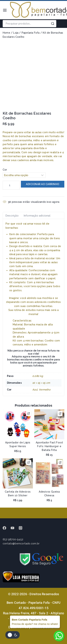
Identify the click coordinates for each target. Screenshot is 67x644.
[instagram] (22, 528)
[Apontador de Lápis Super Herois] (18, 424)
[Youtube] (14, 528)
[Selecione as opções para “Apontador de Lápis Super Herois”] (29, 414)
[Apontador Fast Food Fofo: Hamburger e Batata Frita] (49, 424)
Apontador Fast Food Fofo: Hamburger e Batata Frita (49, 446)
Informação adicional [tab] (37, 216)
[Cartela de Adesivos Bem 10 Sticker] (18, 473)
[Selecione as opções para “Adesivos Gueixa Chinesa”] (60, 463)
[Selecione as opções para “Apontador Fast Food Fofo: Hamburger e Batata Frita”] (60, 414)
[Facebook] (6, 528)
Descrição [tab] (12, 216)
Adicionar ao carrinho (43, 184)
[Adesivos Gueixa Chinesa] (49, 473)
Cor (5, 170)
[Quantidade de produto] (11, 185)
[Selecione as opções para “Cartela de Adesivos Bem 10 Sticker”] (29, 463)
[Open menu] (5, 10)
